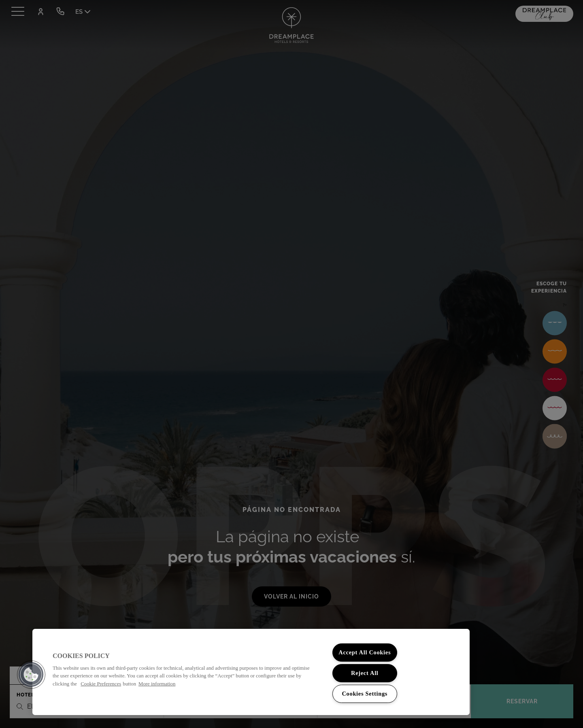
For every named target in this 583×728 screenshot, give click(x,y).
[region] (251, 672)
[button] (31, 675)
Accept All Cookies (365, 652)
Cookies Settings (365, 694)
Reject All (365, 673)
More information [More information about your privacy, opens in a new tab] (157, 683)
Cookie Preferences (101, 683)
